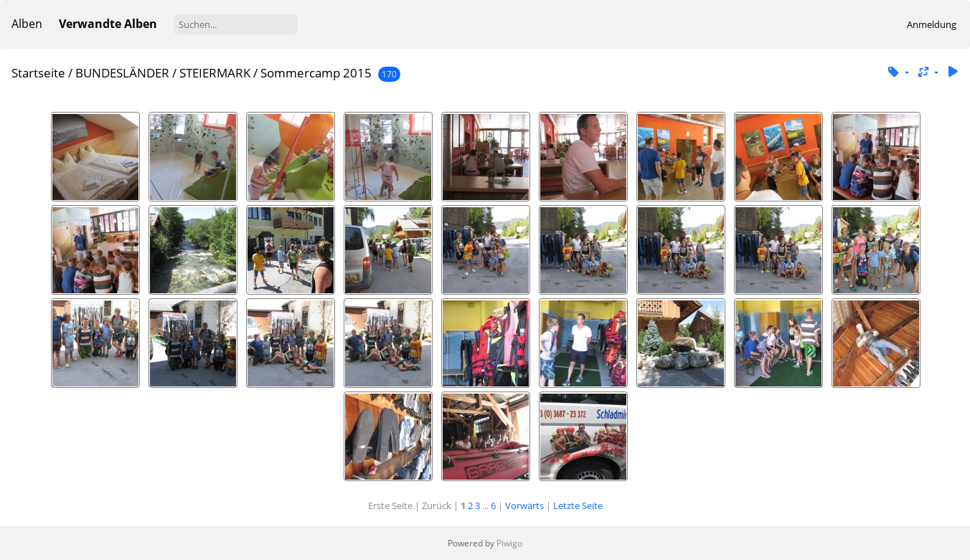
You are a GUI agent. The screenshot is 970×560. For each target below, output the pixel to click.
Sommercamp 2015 (316, 73)
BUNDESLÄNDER (122, 73)
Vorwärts (524, 506)
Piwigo (509, 543)
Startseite (38, 73)
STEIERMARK (215, 73)
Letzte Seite (578, 506)
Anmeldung (932, 24)
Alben (27, 24)
